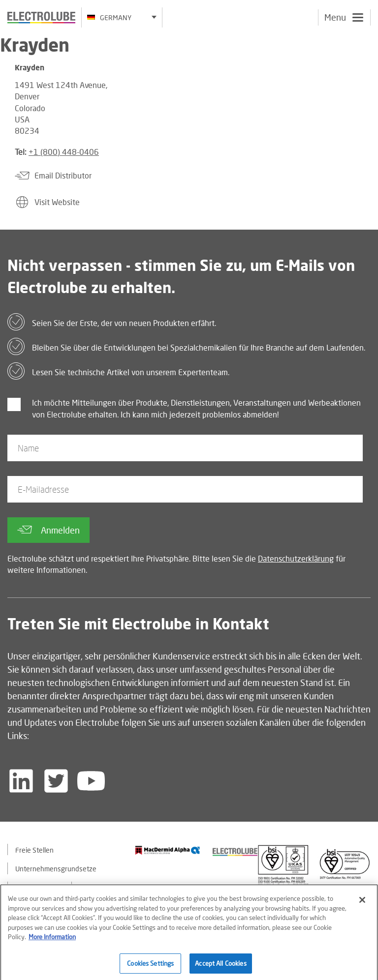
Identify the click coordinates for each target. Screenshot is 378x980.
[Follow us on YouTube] (91, 781)
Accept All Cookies (220, 967)
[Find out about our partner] (168, 850)
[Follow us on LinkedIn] (21, 781)
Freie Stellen (34, 850)
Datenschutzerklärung (296, 558)
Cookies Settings (150, 967)
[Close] (362, 903)
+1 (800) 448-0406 (64, 152)
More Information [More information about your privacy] (52, 940)
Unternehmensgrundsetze (56, 869)
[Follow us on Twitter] (56, 781)
